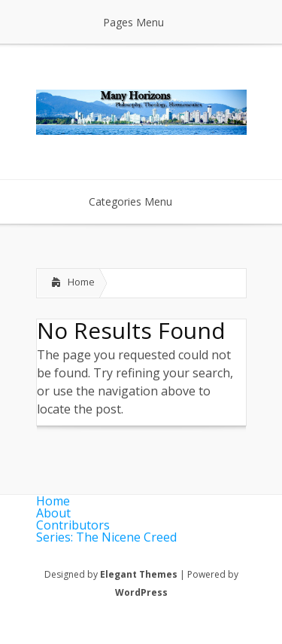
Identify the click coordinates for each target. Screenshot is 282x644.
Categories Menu (140, 201)
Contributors (73, 525)
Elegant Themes (139, 574)
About (53, 513)
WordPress (141, 592)
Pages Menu (143, 22)
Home (81, 282)
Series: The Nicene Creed (106, 537)
